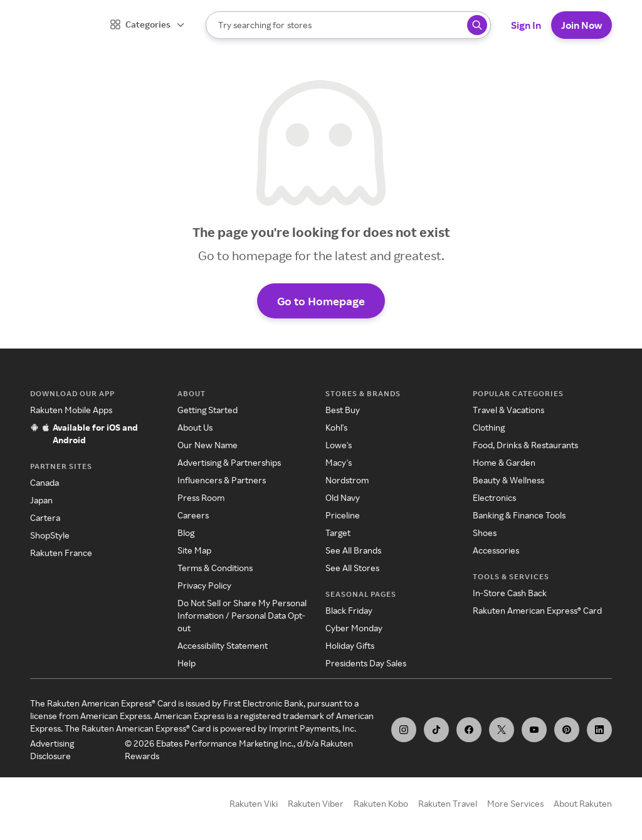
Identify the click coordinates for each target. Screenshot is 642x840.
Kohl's (336, 427)
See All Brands (353, 550)
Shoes (485, 533)
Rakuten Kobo (381, 803)
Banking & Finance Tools (519, 515)
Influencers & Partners (222, 480)
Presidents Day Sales (366, 663)
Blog (186, 533)
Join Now (581, 25)
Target (338, 533)
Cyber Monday (354, 628)
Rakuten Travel (448, 803)
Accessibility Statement (223, 645)
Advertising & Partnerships (229, 462)
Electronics (494, 497)
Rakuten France (61, 553)
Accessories (496, 550)
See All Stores (352, 568)
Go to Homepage (321, 301)
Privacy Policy (204, 585)
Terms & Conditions (215, 568)
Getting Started (208, 410)
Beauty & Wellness (508, 480)
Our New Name (208, 445)
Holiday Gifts (350, 645)
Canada (45, 482)
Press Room (201, 497)
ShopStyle (50, 535)
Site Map (194, 550)
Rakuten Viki (254, 803)
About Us (195, 427)
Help (187, 663)
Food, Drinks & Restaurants (525, 445)
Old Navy (343, 497)
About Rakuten (583, 803)
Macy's (339, 462)
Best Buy (343, 410)
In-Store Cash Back (510, 593)
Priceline (343, 515)
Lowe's (339, 445)
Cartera (45, 517)
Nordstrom (347, 480)
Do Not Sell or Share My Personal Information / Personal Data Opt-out (242, 615)
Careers (193, 515)
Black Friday (349, 610)
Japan (41, 500)
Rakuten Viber (316, 803)
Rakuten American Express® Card (537, 610)
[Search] (348, 25)
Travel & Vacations (508, 410)
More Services (515, 803)
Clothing (489, 427)
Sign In (526, 25)
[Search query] (477, 25)
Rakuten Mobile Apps (71, 410)
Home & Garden (504, 462)
